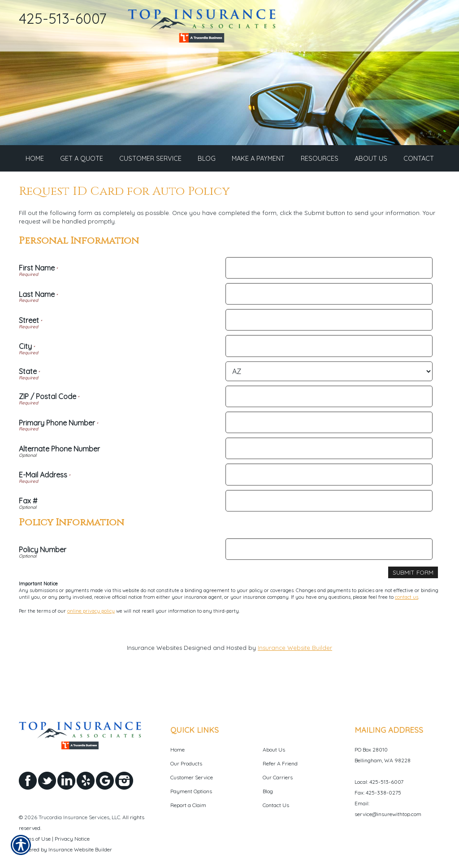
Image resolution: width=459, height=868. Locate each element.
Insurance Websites (154, 649)
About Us (274, 729)
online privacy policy (91, 612)
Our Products (186, 743)
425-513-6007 (63, 18)
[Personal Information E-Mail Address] (329, 476)
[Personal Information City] (329, 348)
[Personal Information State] (329, 373)
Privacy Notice (72, 818)
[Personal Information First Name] (329, 270)
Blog (268, 771)
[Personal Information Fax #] (329, 503)
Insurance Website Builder (295, 649)
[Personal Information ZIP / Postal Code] (329, 398)
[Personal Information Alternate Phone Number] (329, 450)
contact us (407, 599)
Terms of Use (35, 818)
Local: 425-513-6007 (379, 761)
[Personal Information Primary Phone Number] (329, 424)
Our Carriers (278, 757)
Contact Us (276, 784)
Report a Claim (188, 784)
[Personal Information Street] (329, 322)
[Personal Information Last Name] (329, 296)
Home (178, 729)
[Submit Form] (413, 574)
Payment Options (191, 771)
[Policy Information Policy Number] (329, 551)
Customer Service (192, 757)
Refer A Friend (280, 743)
